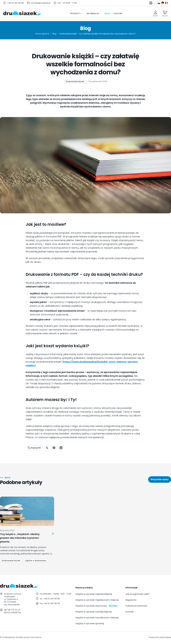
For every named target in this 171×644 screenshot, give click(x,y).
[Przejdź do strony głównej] (22, 14)
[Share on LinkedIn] (61, 448)
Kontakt (118, 14)
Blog (107, 14)
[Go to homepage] (36, 586)
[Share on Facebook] (54, 448)
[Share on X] (47, 448)
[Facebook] (151, 3)
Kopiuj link (34, 448)
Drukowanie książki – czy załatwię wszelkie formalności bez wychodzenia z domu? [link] (98, 34)
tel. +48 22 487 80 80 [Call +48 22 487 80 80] (50, 599)
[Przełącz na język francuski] (166, 3)
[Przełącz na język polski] (159, 3)
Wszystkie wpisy (160, 479)
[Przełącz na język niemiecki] (163, 3)
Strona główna (42, 34)
